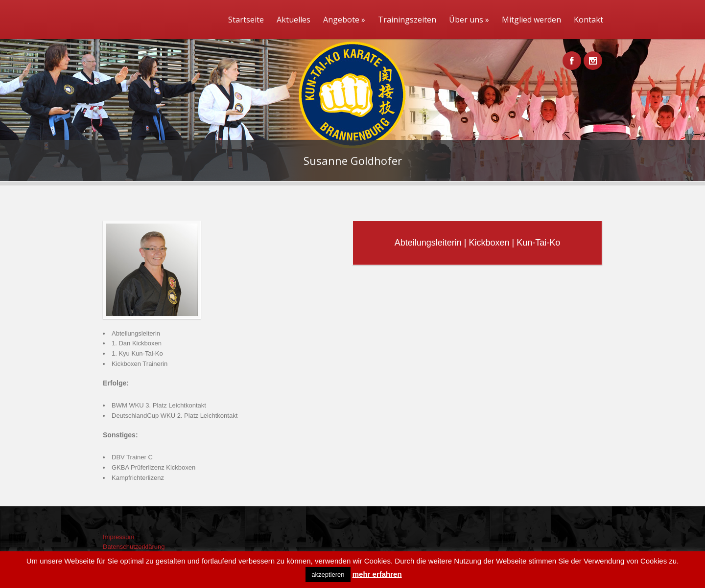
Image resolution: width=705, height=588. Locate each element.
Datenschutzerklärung (134, 547)
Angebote (344, 20)
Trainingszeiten (407, 20)
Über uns (469, 20)
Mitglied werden (531, 20)
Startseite (246, 20)
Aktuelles (294, 20)
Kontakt (588, 20)
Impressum (118, 537)
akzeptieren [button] (328, 575)
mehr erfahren (377, 574)
